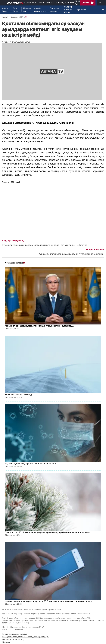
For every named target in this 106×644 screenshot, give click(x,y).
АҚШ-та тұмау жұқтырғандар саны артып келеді (30, 464)
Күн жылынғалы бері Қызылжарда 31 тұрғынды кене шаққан (71, 254)
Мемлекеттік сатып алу (13, 639)
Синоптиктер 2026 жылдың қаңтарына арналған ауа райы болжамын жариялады (47, 532)
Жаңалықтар (18, 3)
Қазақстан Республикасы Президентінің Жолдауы (26, 637)
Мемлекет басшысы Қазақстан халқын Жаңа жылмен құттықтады (40, 326)
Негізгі (5, 17)
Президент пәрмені (55, 10)
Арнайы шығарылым (40, 10)
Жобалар (32, 3)
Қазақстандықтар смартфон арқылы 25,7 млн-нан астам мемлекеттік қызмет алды (48, 601)
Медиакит (7, 642)
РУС (100, 3)
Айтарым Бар (27, 10)
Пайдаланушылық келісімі (14, 634)
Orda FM (77, 3)
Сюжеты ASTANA (19, 17)
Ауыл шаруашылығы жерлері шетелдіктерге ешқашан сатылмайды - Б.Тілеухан (45, 245)
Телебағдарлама (64, 3)
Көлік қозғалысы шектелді (19, 395)
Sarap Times (15, 10)
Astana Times (5, 10)
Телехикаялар (46, 3)
